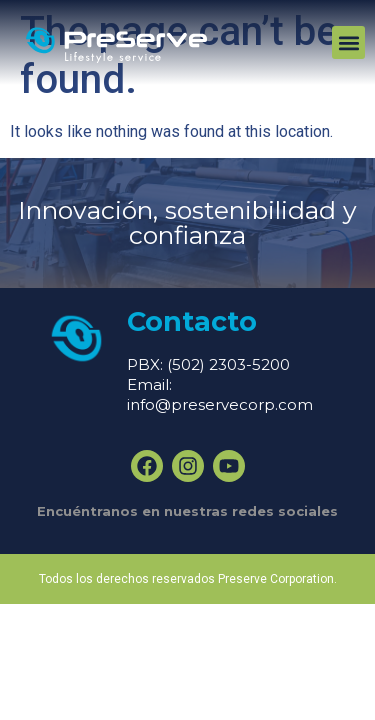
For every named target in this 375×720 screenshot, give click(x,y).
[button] (348, 42)
